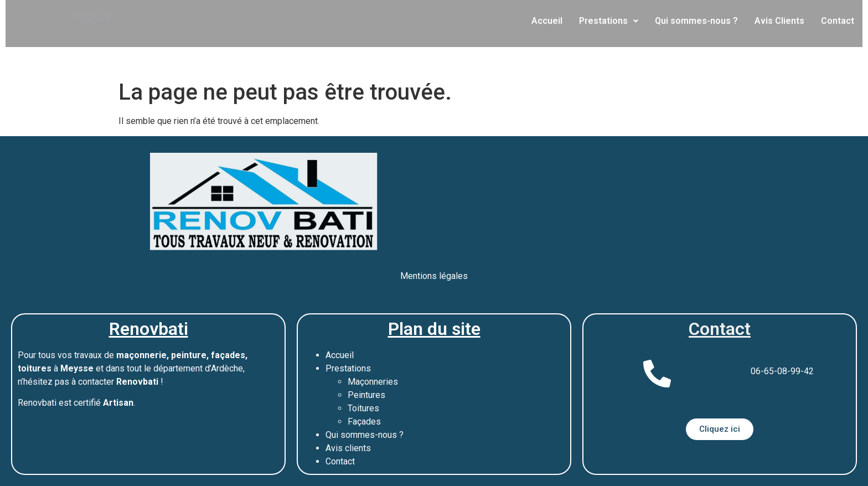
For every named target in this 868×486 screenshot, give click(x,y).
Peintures (366, 395)
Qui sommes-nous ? (696, 21)
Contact (838, 21)
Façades (364, 422)
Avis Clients (779, 21)
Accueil (547, 21)
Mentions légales (434, 276)
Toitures (363, 408)
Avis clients (348, 448)
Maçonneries (373, 382)
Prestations (609, 21)
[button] (609, 21)
